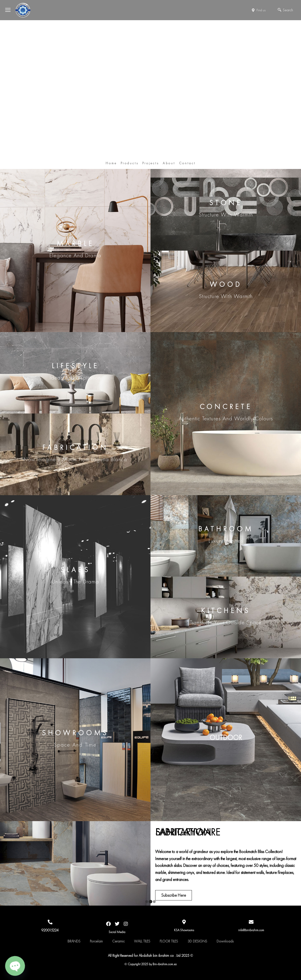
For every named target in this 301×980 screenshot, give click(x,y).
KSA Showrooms (184, 930)
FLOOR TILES (169, 941)
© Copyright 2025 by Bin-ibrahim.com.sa (151, 964)
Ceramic (118, 941)
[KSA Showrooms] (184, 922)
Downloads (225, 941)
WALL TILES (142, 941)
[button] (147, 902)
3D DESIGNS (197, 941)
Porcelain (96, 941)
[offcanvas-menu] (13, 10)
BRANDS (74, 941)
